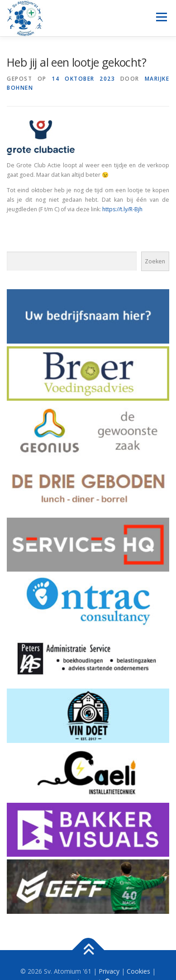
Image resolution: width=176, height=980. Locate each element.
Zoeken (155, 261)
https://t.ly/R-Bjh (122, 209)
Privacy (109, 971)
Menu (161, 17)
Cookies (138, 971)
